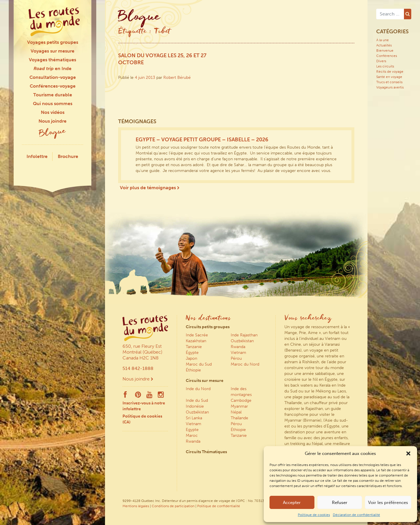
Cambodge (241, 400)
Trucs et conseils (389, 82)
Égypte (192, 353)
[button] (408, 453)
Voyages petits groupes (53, 42)
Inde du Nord (198, 389)
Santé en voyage (389, 77)
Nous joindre (52, 121)
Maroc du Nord (245, 364)
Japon (191, 358)
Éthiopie (193, 370)
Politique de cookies (314, 515)
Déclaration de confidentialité (356, 515)
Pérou (236, 358)
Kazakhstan (196, 341)
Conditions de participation (173, 506)
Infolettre (37, 156)
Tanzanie (194, 347)
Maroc (192, 436)
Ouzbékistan (242, 341)
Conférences (387, 56)
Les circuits (385, 66)
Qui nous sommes (53, 104)
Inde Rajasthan (244, 335)
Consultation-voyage (53, 77)
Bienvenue (385, 51)
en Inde (52, 68)
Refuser (340, 503)
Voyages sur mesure (52, 51)
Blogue (52, 133)
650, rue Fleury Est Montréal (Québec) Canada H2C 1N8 (142, 352)
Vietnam (238, 353)
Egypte (192, 430)
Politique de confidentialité (219, 506)
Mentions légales (136, 506)
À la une (383, 40)
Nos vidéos (53, 112)
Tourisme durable (53, 95)
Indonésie (195, 406)
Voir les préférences (388, 503)
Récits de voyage (390, 72)
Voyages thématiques (52, 60)
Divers (381, 61)
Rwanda (238, 347)
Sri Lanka (194, 418)
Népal (236, 412)
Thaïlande (239, 418)
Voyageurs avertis (390, 87)
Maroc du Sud (199, 364)
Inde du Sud (197, 400)
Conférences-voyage (53, 86)
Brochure (68, 156)
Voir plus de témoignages (150, 188)
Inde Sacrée (197, 335)
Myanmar (239, 406)
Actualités (384, 45)
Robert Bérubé (177, 78)
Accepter (292, 503)
